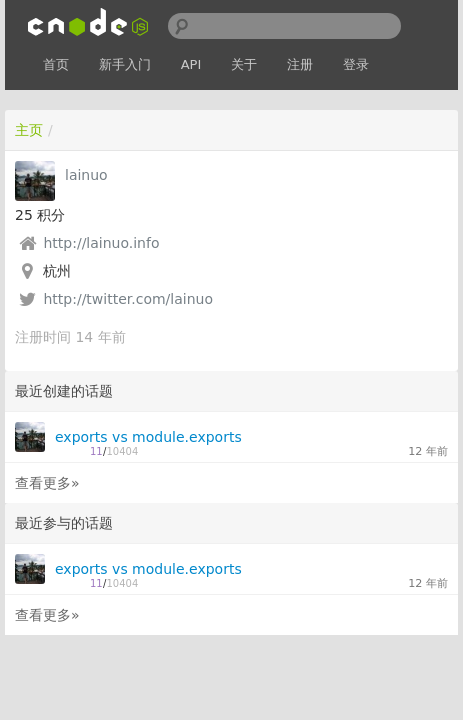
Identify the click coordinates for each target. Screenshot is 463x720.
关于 (244, 64)
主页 (29, 130)
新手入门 (125, 64)
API (191, 64)
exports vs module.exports (148, 437)
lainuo (86, 175)
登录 (356, 64)
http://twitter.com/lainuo (128, 299)
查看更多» (47, 483)
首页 (56, 64)
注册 (300, 64)
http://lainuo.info (101, 243)
